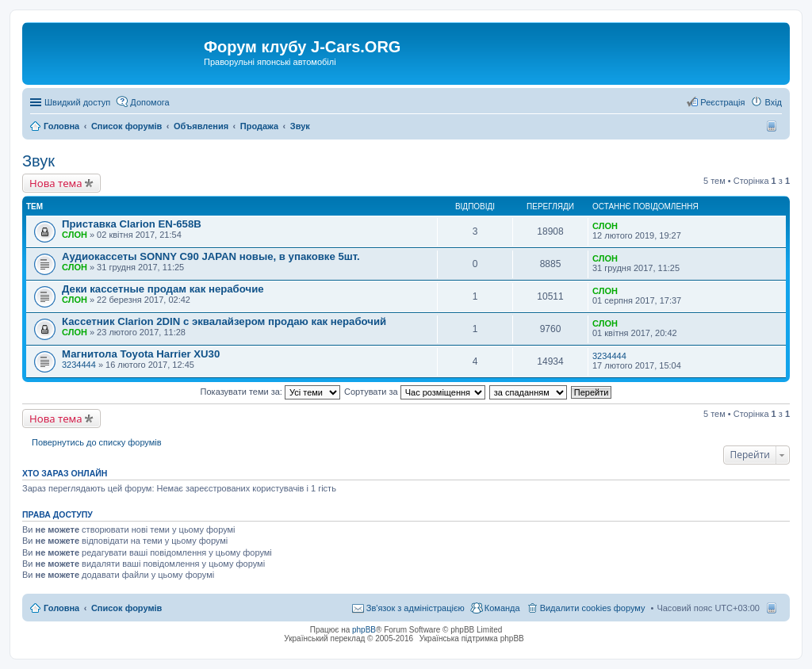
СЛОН (75, 235)
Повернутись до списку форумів (97, 442)
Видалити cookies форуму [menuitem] (593, 608)
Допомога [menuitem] (149, 102)
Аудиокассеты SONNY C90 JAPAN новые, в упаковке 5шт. (211, 256)
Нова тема (56, 183)
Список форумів (126, 608)
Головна (61, 608)
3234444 (79, 365)
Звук (38, 161)
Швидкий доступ (77, 102)
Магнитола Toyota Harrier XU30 (141, 354)
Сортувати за (415, 392)
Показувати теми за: (270, 392)
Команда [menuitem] (502, 608)
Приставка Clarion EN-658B (132, 224)
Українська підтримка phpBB (472, 638)
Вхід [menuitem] (773, 102)
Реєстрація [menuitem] (722, 102)
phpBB (364, 630)
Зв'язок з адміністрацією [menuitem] (416, 608)
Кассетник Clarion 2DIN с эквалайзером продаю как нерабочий (224, 321)
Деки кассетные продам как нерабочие (163, 289)
